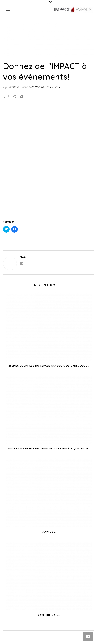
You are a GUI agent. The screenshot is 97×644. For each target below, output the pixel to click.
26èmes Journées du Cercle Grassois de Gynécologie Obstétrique (50, 366)
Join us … (49, 532)
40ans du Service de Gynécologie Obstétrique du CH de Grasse (50, 449)
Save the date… (49, 615)
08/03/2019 (38, 87)
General (55, 87)
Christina (13, 87)
